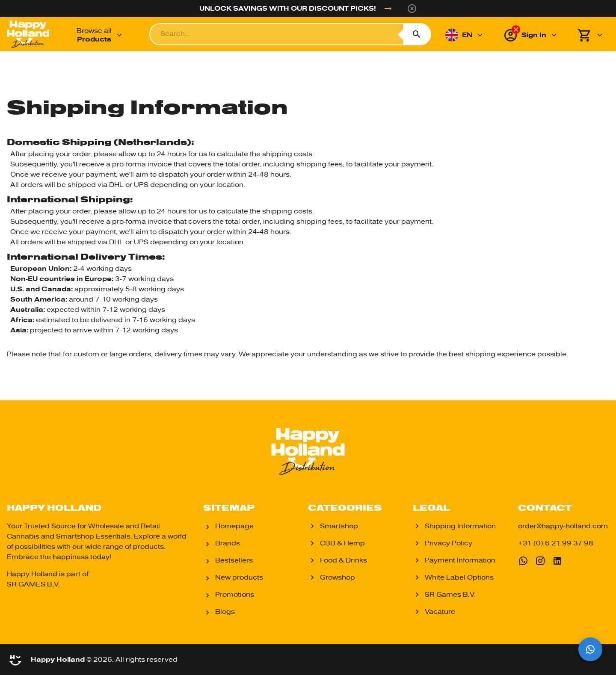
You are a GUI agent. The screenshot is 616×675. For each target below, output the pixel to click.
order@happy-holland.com (563, 526)
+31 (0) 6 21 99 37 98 (556, 543)
